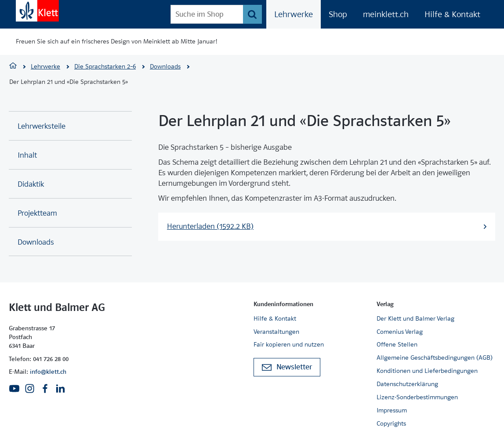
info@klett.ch (48, 372)
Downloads (165, 66)
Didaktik (31, 184)
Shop (338, 14)
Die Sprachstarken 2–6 (105, 66)
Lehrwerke (294, 14)
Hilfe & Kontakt (452, 14)
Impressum (392, 410)
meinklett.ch (386, 14)
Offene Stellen (397, 344)
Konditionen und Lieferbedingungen (427, 371)
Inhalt (27, 155)
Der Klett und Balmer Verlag (415, 318)
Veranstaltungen (276, 332)
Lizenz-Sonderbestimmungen (417, 397)
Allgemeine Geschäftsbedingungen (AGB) (435, 358)
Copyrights (391, 423)
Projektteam (37, 213)
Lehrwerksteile (42, 126)
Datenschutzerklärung (407, 384)
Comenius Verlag (400, 332)
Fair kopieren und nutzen (289, 344)
